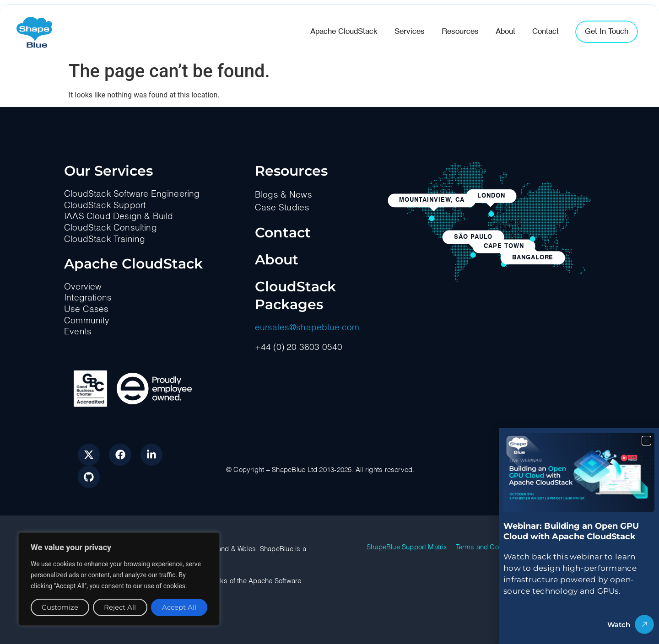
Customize (60, 607)
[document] (329, 322)
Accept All (179, 607)
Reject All (120, 607)
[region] (119, 579)
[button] (646, 441)
